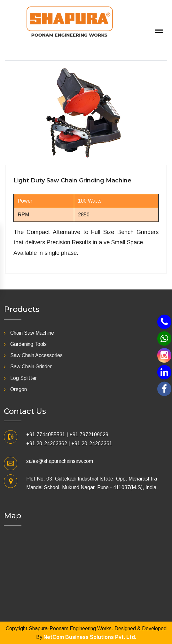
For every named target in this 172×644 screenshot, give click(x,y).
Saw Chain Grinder (31, 367)
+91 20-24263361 (92, 443)
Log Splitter (23, 378)
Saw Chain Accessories (36, 355)
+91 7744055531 (46, 435)
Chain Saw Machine (32, 333)
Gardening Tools (28, 344)
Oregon (19, 389)
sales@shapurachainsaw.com (60, 461)
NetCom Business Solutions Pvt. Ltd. (90, 637)
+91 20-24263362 (47, 443)
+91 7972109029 (89, 435)
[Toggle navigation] (139, 6)
